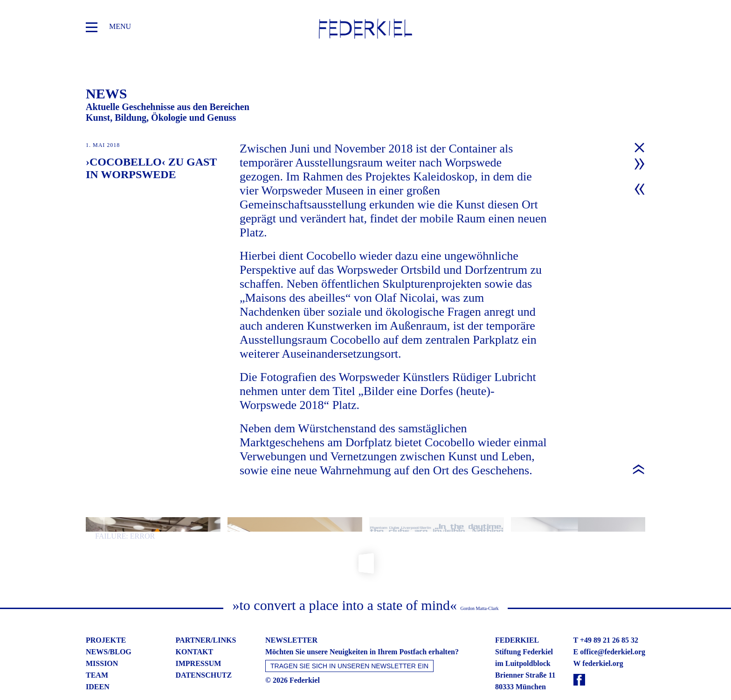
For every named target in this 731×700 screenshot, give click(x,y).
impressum (199, 643)
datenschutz (204, 655)
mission (102, 643)
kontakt (195, 631)
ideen (98, 666)
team (97, 655)
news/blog (109, 631)
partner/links (206, 620)
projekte (106, 620)
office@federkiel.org (613, 631)
